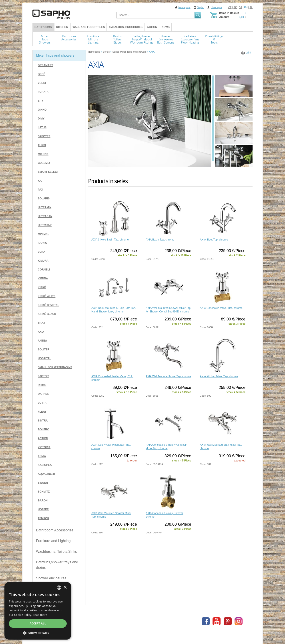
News (166, 27)
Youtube (217, 621)
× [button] (65, 587)
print (248, 53)
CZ (230, 7)
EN (246, 7)
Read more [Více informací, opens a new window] (40, 615)
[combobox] (59, 588)
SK (235, 7)
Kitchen (62, 27)
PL (251, 7)
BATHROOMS (43, 27)
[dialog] (38, 611)
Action (152, 27)
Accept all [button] (38, 623)
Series (106, 52)
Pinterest (228, 621)
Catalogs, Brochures (126, 27)
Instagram (239, 621)
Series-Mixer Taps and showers (129, 52)
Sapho (201, 7)
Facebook (206, 621)
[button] (38, 633)
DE (240, 7)
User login (216, 7)
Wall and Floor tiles (89, 27)
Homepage (185, 7)
